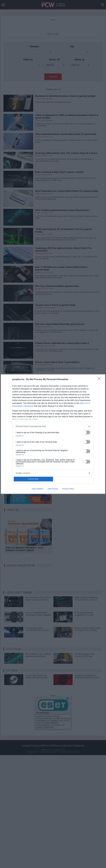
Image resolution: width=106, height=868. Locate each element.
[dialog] (53, 434)
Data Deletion (38, 489)
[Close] (100, 380)
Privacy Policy (68, 489)
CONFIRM (33, 479)
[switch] (87, 432)
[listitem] (53, 426)
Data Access (53, 489)
